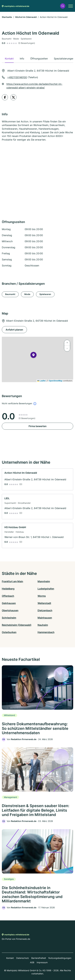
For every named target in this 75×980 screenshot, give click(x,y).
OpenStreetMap (56, 381)
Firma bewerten (38, 426)
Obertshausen (10, 610)
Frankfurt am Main (12, 581)
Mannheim (44, 581)
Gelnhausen (9, 603)
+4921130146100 (17, 77)
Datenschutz (23, 958)
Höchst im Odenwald (26, 17)
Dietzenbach (45, 610)
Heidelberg (8, 589)
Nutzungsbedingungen (60, 958)
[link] (37, 479)
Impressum (42, 962)
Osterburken (9, 632)
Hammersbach (46, 632)
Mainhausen (45, 618)
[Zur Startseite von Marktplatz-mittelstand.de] (16, 6)
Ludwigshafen (46, 589)
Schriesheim (9, 618)
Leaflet (41, 381)
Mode (27, 294)
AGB (32, 962)
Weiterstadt (44, 603)
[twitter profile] (13, 97)
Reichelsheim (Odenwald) (17, 625)
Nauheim (43, 625)
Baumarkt (10, 294)
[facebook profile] (5, 97)
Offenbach (8, 596)
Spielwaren (45, 294)
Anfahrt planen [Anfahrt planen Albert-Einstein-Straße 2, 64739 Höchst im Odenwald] (14, 330)
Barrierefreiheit (39, 958)
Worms (42, 596)
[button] (63, 6)
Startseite (7, 17)
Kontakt (10, 958)
